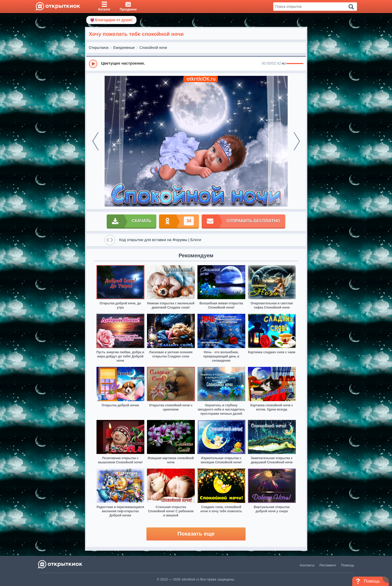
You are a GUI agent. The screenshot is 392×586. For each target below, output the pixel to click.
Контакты (307, 565)
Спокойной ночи (153, 48)
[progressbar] (295, 64)
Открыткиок (99, 48)
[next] (297, 141)
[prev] (95, 141)
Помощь (348, 565)
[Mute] (284, 64)
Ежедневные (124, 48)
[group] (196, 64)
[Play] (93, 64)
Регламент (328, 565)
